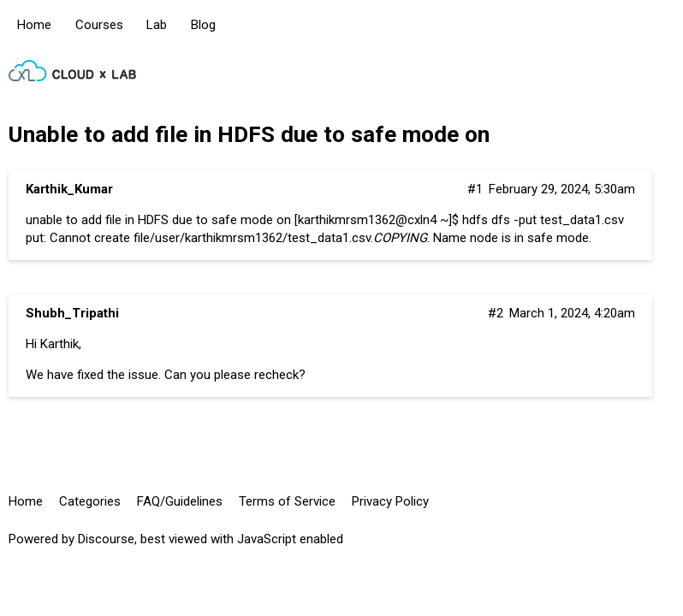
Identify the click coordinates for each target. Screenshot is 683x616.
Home (34, 25)
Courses (99, 25)
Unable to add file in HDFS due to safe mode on (249, 134)
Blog (203, 25)
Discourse (106, 539)
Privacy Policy (390, 501)
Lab (157, 25)
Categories (90, 501)
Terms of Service (287, 501)
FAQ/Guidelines (180, 501)
